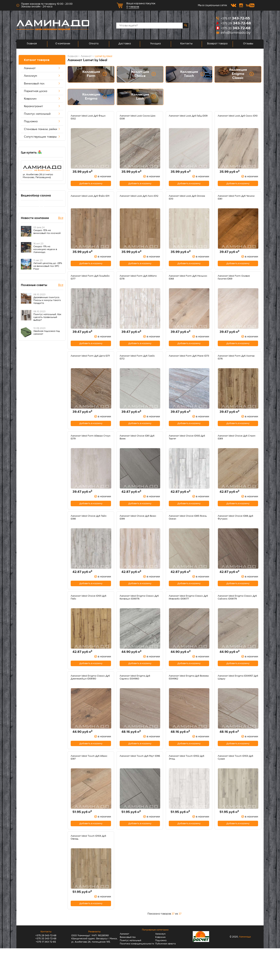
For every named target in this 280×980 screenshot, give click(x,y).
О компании (63, 44)
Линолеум (42, 76)
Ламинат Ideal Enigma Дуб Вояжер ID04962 (186, 697)
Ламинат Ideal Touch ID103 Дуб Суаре (235, 780)
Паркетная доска (42, 91)
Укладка (155, 44)
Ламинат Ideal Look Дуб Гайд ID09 (188, 117)
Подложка (42, 121)
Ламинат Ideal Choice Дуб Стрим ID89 (235, 449)
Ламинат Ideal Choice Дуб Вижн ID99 (137, 531)
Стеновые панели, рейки (42, 129)
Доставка (125, 44)
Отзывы (248, 44)
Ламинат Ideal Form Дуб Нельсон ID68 (185, 283)
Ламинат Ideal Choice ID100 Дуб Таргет (187, 449)
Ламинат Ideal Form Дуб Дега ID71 (91, 366)
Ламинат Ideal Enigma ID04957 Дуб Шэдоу (232, 697)
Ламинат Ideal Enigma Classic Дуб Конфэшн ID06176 (139, 614)
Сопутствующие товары (42, 137)
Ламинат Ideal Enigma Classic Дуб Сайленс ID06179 (237, 614)
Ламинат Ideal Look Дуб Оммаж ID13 (185, 200)
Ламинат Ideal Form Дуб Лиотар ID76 (234, 366)
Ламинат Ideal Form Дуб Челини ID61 (234, 200)
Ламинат (42, 68)
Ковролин (42, 99)
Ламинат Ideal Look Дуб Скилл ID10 (238, 117)
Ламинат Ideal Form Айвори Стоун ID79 (89, 449)
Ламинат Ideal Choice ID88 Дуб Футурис (235, 531)
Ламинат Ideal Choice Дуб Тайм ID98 (88, 531)
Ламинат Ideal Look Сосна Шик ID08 (137, 117)
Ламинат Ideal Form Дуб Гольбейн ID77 (87, 283)
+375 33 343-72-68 (46, 968)
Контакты (186, 44)
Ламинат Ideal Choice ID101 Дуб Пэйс (89, 614)
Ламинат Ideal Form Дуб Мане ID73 (189, 366)
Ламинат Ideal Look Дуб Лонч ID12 (139, 200)
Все (61, 219)
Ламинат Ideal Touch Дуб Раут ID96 (140, 780)
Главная (32, 44)
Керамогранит (42, 106)
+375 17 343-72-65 (46, 972)
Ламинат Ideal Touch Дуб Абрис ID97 (87, 780)
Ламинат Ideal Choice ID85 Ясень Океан (186, 531)
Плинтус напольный (42, 114)
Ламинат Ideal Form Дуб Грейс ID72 (136, 366)
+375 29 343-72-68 (46, 965)
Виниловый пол (42, 84)
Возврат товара (217, 44)
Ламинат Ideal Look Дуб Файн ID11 (90, 200)
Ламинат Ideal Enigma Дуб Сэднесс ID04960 (137, 697)
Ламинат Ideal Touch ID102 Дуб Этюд (186, 780)
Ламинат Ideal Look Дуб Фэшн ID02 (91, 117)
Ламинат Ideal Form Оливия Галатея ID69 (236, 283)
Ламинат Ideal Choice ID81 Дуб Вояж (137, 449)
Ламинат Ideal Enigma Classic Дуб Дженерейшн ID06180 (90, 697)
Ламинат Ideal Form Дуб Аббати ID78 (136, 283)
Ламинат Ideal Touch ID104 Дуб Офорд (88, 862)
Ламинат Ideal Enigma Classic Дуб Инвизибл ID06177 (188, 614)
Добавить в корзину (91, 186)
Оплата (94, 44)
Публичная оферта (166, 972)
